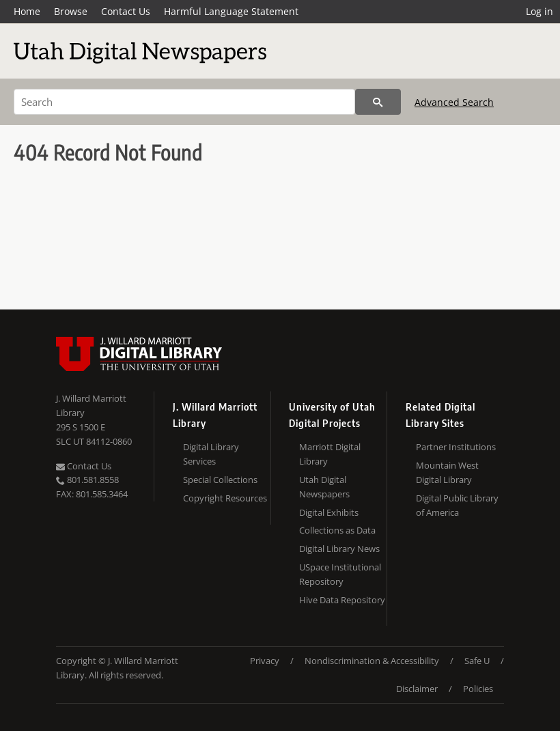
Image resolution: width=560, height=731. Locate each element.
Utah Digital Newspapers (324, 487)
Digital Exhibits (329, 512)
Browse (71, 11)
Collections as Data (337, 530)
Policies (478, 689)
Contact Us (126, 11)
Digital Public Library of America (457, 505)
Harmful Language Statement (231, 11)
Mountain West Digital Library (447, 472)
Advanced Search (454, 102)
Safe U (477, 661)
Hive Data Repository (342, 600)
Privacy (265, 661)
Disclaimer (417, 689)
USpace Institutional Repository (340, 574)
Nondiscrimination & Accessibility (372, 661)
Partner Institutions (456, 447)
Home (27, 11)
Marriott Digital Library (330, 454)
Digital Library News (339, 549)
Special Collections (220, 480)
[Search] (184, 102)
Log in (540, 11)
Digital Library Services (211, 454)
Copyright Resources (225, 498)
